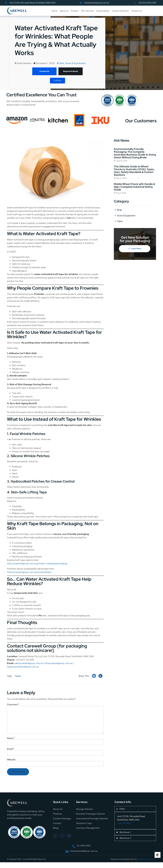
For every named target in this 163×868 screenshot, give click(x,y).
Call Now (57, 81)
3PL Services (87, 11)
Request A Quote (71, 71)
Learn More (135, 248)
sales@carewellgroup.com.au (29, 663)
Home (54, 11)
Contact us (137, 11)
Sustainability (103, 11)
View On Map (124, 826)
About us (64, 11)
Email (11, 751)
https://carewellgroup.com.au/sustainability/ (29, 572)
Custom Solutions (120, 11)
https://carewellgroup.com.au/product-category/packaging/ (37, 563)
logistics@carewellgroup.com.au (23, 667)
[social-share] (94, 676)
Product (75, 11)
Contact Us (44, 71)
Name (11, 740)
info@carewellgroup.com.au (59, 663)
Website (11, 762)
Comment (13, 704)
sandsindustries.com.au (147, 862)
